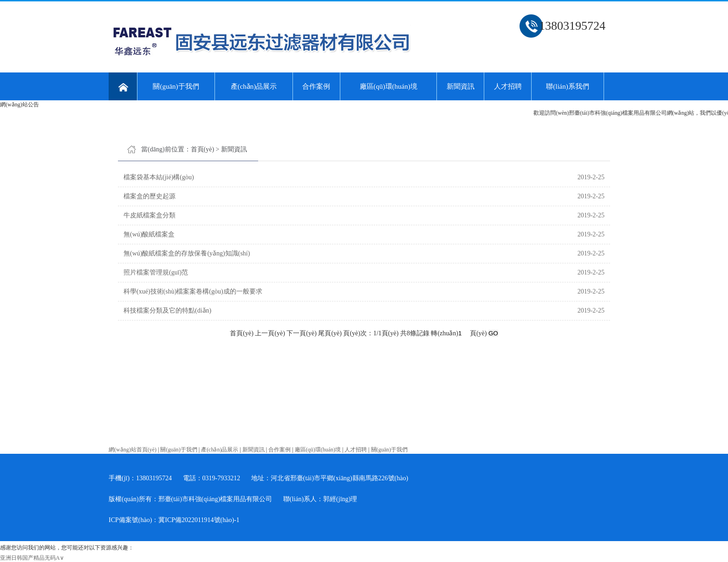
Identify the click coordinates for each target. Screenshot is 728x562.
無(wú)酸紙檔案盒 (149, 234)
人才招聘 (508, 86)
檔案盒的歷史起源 (149, 196)
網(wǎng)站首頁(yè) (133, 450)
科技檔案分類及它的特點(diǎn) (167, 310)
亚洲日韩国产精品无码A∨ (32, 558)
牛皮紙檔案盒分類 (149, 215)
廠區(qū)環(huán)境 (389, 86)
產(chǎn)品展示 (254, 86)
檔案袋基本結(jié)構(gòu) (159, 177)
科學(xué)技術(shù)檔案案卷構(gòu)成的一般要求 (193, 291)
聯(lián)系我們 (567, 86)
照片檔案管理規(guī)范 (156, 272)
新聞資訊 (461, 86)
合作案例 (316, 86)
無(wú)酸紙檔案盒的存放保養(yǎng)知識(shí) (187, 253)
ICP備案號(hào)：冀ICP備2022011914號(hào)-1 (174, 520)
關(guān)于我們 (176, 86)
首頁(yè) (203, 149)
